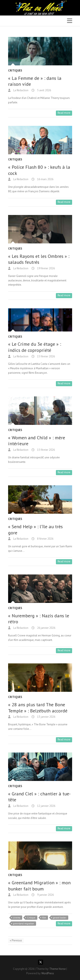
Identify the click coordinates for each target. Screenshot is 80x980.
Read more (64, 113)
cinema (17, 918)
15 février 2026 (46, 356)
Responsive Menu (70, 21)
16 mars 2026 (45, 179)
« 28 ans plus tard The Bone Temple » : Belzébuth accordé (38, 708)
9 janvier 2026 (45, 895)
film (44, 918)
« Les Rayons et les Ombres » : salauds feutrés (39, 259)
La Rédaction (20, 90)
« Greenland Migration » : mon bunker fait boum (39, 886)
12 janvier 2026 (46, 806)
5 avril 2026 (44, 90)
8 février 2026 (45, 539)
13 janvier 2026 (46, 717)
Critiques (15, 71)
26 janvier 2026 (46, 628)
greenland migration (24, 924)
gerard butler (60, 918)
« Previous (16, 940)
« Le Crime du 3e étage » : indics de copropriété (35, 347)
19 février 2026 (46, 268)
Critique (31, 918)
